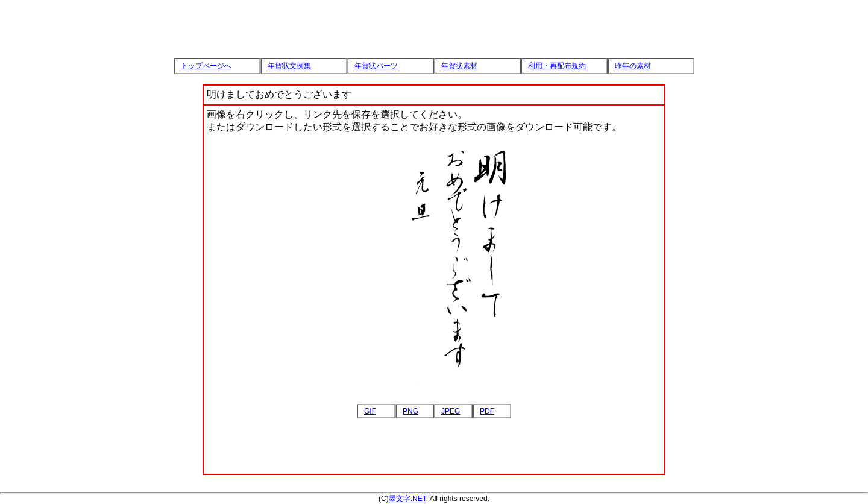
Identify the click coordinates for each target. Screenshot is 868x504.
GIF (370, 411)
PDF (487, 411)
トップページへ (206, 66)
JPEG (451, 411)
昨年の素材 (633, 66)
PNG (410, 411)
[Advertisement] (434, 18)
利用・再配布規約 (557, 66)
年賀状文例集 (289, 66)
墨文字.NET (407, 499)
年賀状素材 (459, 66)
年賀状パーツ (376, 66)
